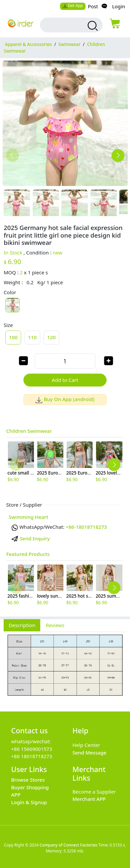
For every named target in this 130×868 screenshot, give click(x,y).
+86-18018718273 (86, 527)
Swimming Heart (28, 517)
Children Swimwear (29, 431)
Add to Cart (65, 380)
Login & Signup (29, 802)
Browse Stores (28, 780)
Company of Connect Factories (68, 845)
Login (119, 6)
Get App (73, 5)
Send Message (90, 753)
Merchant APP (89, 799)
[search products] (92, 26)
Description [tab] (22, 625)
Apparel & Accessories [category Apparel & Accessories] (28, 44)
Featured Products (28, 554)
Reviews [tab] (55, 625)
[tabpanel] (65, 668)
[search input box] (65, 25)
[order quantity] (65, 361)
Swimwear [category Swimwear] (69, 44)
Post (93, 6)
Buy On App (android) (65, 399)
